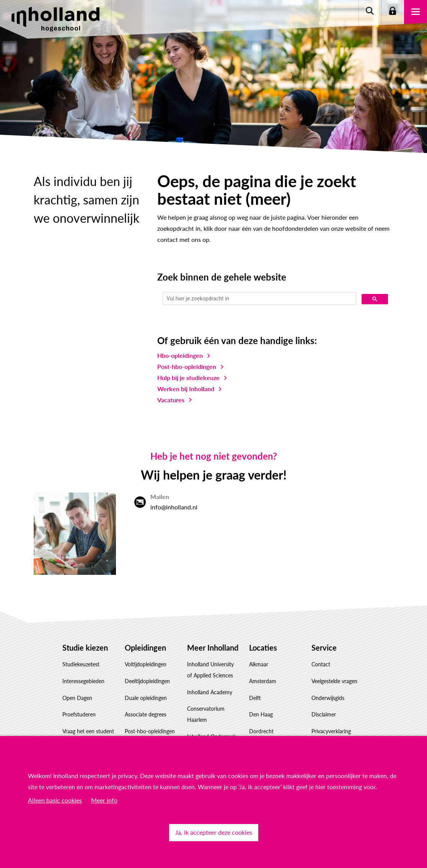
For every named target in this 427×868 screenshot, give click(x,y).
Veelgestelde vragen (334, 681)
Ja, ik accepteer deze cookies (214, 832)
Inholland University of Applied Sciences (210, 670)
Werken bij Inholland (186, 389)
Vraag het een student (88, 731)
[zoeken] (259, 299)
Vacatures (171, 400)
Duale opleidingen (146, 698)
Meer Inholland (213, 648)
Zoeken (370, 11)
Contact (321, 664)
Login (393, 11)
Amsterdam (263, 681)
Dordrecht (261, 731)
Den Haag (261, 714)
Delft (255, 698)
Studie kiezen (85, 648)
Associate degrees (146, 714)
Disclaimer (324, 714)
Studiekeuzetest (81, 664)
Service (324, 648)
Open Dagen (77, 698)
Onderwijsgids (328, 698)
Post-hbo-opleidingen (187, 366)
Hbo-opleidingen (180, 355)
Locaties (263, 648)
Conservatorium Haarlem (206, 714)
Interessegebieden (83, 681)
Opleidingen (145, 648)
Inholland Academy (210, 692)
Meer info (104, 800)
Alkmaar (259, 664)
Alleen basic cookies (55, 800)
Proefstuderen (79, 714)
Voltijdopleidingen (146, 664)
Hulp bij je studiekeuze (188, 378)
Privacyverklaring (331, 731)
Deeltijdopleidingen (147, 681)
